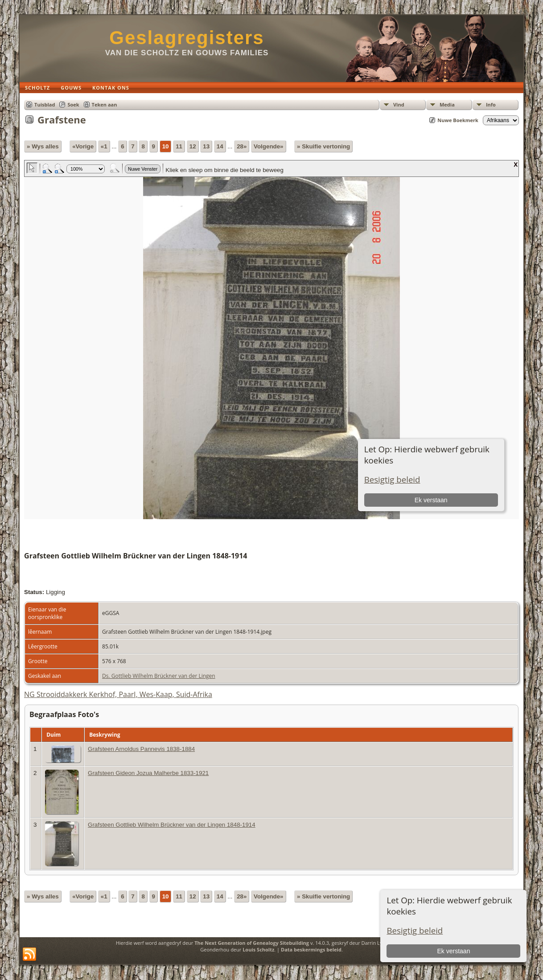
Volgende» (268, 146)
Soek (73, 105)
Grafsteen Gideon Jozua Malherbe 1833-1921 (148, 773)
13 (206, 146)
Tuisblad (45, 105)
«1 (104, 146)
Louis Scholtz (258, 949)
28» (242, 146)
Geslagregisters (187, 38)
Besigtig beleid (415, 930)
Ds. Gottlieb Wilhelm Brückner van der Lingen (159, 676)
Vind (399, 105)
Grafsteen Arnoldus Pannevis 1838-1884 (141, 749)
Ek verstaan (454, 951)
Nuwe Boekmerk (458, 120)
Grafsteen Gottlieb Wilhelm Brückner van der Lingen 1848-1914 (172, 825)
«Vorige (83, 146)
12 (193, 146)
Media (447, 105)
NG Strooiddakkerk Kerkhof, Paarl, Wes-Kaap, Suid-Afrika (118, 694)
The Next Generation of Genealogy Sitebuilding (252, 943)
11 (179, 146)
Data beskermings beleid (311, 949)
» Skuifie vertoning (323, 146)
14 (220, 146)
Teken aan (105, 105)
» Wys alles (43, 146)
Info (491, 105)
